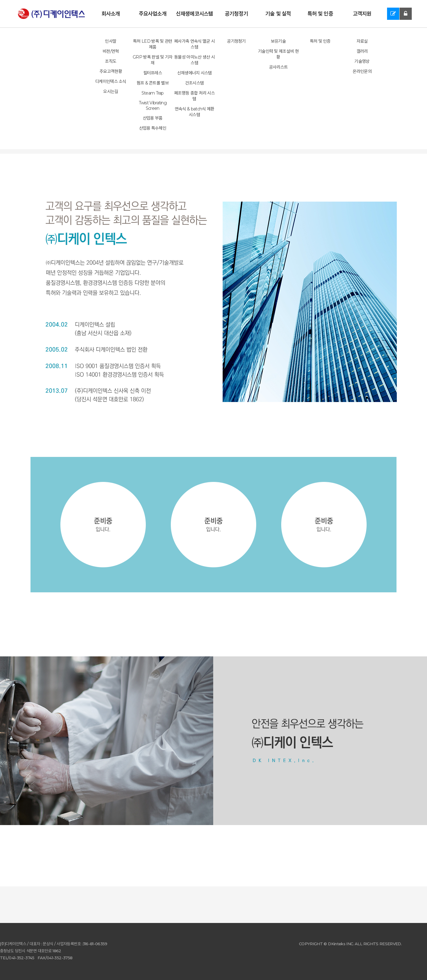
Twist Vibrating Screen (153, 106)
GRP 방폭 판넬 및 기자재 (152, 60)
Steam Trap (153, 93)
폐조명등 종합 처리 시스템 (194, 96)
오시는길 (111, 92)
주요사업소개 (153, 14)
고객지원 (362, 14)
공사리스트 (278, 67)
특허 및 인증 (320, 14)
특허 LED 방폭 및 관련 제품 (152, 44)
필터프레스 (153, 73)
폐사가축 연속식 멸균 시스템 (194, 44)
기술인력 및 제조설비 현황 (278, 54)
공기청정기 (236, 14)
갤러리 (362, 51)
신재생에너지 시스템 (195, 73)
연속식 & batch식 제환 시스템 (195, 112)
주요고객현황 (111, 71)
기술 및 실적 (278, 14)
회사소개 (111, 14)
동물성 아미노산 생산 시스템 (194, 60)
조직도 (111, 61)
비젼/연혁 (111, 51)
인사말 (111, 41)
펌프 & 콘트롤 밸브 (153, 83)
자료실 (362, 41)
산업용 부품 (153, 118)
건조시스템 (195, 83)
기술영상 (362, 61)
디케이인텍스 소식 (111, 81)
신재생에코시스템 (194, 14)
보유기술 (278, 41)
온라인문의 (362, 71)
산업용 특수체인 (153, 128)
